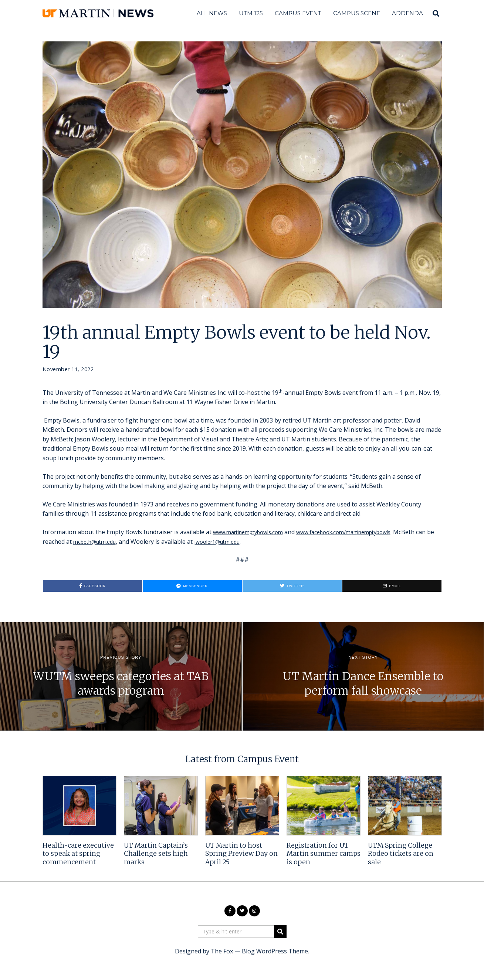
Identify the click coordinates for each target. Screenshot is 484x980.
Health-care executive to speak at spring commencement (78, 854)
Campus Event (298, 13)
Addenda (407, 13)
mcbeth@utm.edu (117, 542)
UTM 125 (251, 13)
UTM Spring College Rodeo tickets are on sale (401, 854)
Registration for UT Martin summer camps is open (324, 854)
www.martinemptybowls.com (253, 532)
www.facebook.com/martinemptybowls (359, 532)
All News (212, 13)
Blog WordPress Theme (275, 951)
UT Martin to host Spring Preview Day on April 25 (241, 854)
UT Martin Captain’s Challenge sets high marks (156, 854)
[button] (280, 932)
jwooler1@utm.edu (246, 542)
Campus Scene (357, 13)
